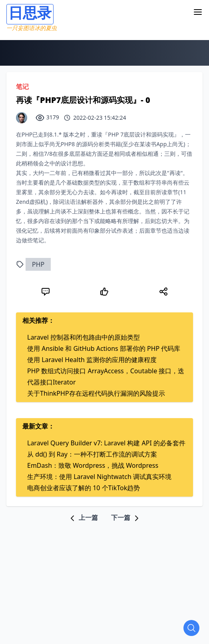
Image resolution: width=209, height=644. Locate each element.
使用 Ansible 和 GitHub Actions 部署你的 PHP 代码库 (104, 348)
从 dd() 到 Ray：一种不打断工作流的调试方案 (92, 454)
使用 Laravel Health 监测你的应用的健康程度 (92, 360)
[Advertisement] (108, 579)
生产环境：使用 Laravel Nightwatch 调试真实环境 (99, 477)
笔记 (22, 87)
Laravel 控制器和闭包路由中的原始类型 (84, 337)
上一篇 (83, 517)
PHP (38, 264)
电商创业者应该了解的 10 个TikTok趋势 (84, 488)
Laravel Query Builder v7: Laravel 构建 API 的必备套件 (106, 443)
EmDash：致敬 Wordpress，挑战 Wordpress (93, 465)
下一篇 (126, 517)
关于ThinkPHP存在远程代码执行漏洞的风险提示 (96, 393)
